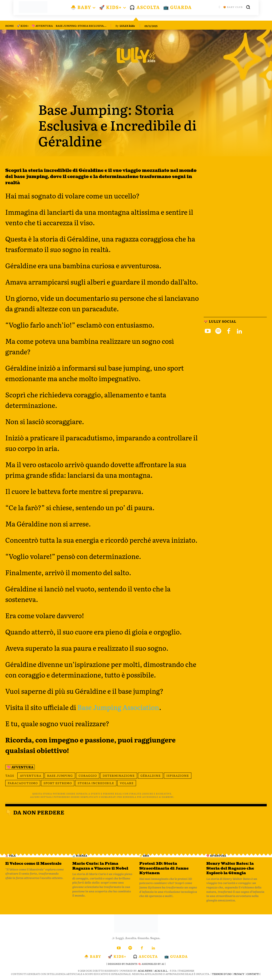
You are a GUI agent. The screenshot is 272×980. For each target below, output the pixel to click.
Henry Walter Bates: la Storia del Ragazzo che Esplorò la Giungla (231, 868)
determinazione (119, 775)
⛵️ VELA (10, 856)
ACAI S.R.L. (161, 970)
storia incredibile (96, 783)
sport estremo (58, 783)
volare (127, 783)
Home (10, 26)
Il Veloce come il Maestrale (35, 864)
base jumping (60, 775)
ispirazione (178, 775)
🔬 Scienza (80, 856)
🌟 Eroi (144, 856)
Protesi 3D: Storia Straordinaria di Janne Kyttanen (165, 868)
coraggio (88, 775)
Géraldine (151, 775)
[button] (248, 7)
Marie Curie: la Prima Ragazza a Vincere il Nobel (102, 866)
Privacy (239, 974)
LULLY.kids (127, 26)
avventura (31, 775)
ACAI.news (145, 970)
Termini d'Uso (222, 974)
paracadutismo (23, 783)
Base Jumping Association (118, 707)
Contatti (253, 974)
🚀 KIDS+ (23, 26)
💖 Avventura (42, 26)
